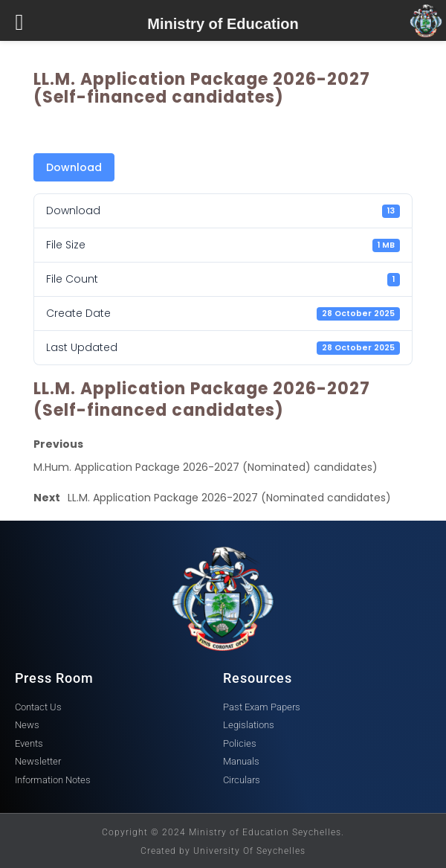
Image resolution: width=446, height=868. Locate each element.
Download (74, 167)
